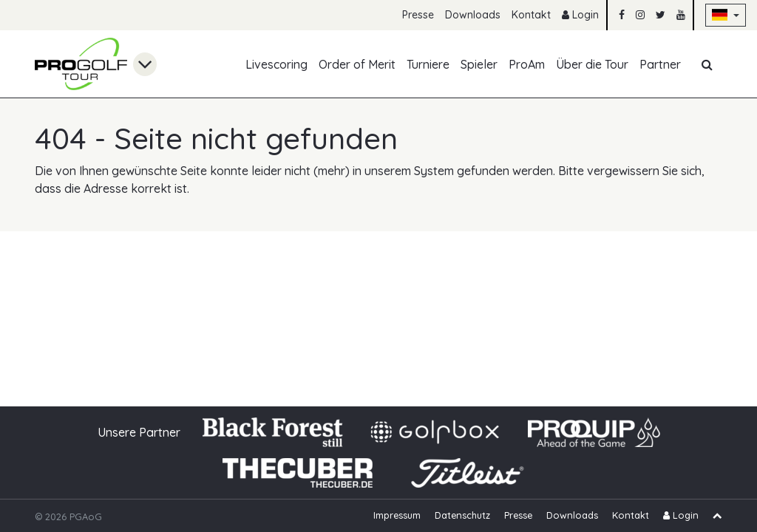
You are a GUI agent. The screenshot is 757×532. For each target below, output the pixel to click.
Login (580, 15)
